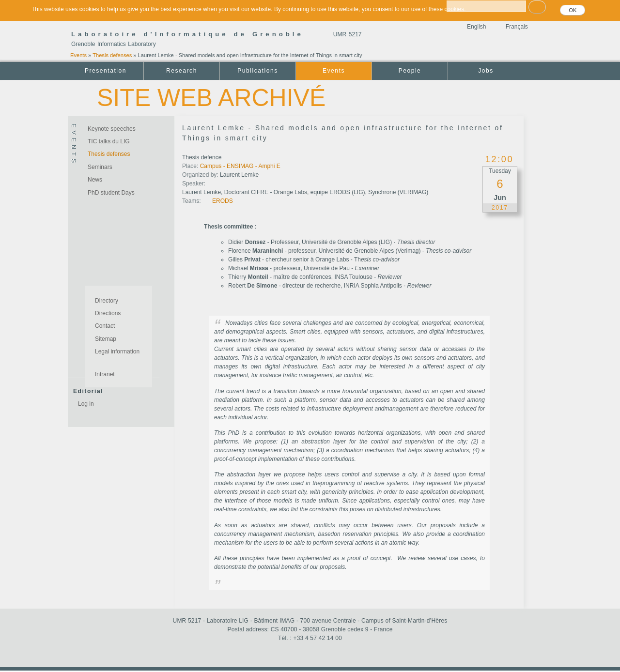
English (476, 27)
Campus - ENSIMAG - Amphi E (240, 166)
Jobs (486, 71)
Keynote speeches (112, 129)
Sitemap (106, 339)
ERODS (223, 201)
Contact (105, 326)
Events (78, 55)
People (410, 71)
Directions (108, 313)
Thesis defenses (112, 55)
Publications (257, 71)
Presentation (106, 71)
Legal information (117, 351)
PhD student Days (111, 193)
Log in (86, 404)
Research (182, 71)
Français (517, 27)
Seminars (100, 167)
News (95, 180)
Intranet (105, 374)
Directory (107, 301)
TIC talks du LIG (109, 141)
